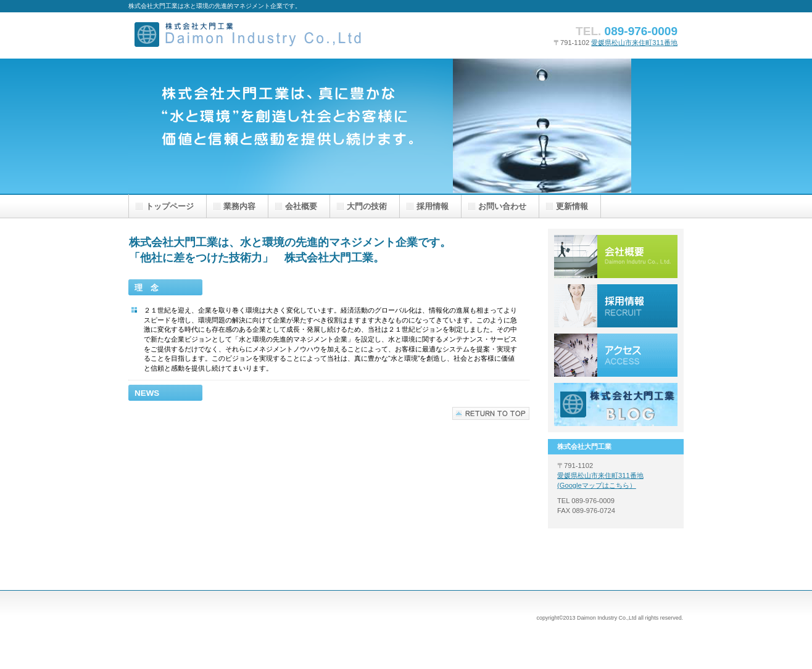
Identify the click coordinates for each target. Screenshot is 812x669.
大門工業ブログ (616, 404)
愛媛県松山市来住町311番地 (634, 43)
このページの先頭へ (491, 413)
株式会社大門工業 (252, 35)
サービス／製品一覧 (616, 257)
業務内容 (239, 206)
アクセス (616, 355)
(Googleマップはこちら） (597, 485)
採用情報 (616, 306)
